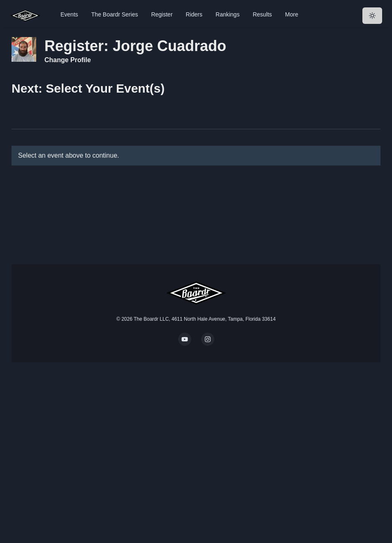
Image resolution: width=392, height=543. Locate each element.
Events (69, 14)
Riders (194, 14)
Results (262, 14)
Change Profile (68, 60)
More (292, 14)
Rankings (227, 14)
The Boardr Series (115, 14)
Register (162, 14)
